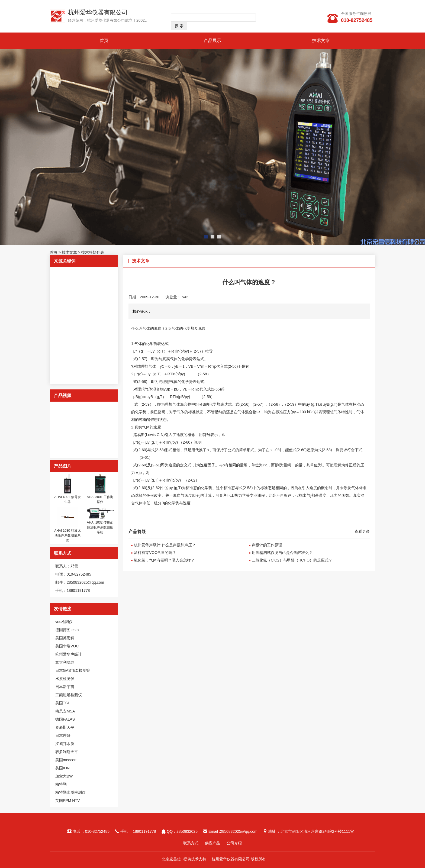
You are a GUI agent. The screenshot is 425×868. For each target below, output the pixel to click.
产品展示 (212, 41)
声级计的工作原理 (267, 545)
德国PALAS (65, 719)
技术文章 (321, 41)
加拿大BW (64, 776)
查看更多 (362, 531)
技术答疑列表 (93, 252)
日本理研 (63, 735)
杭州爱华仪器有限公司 (98, 12)
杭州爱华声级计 (69, 654)
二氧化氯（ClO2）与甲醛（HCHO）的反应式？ (292, 560)
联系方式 (191, 843)
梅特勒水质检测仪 (70, 792)
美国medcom (66, 760)
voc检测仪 (64, 622)
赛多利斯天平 (67, 752)
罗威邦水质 (65, 744)
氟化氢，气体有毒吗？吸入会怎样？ (164, 560)
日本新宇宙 (65, 687)
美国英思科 (65, 638)
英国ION (62, 768)
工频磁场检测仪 (69, 695)
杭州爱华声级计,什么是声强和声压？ (165, 545)
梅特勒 (61, 784)
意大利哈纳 (65, 662)
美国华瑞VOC (67, 646)
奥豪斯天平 (65, 727)
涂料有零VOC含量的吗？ (155, 553)
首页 (104, 41)
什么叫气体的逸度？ (148, 328)
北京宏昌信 (171, 859)
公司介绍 (234, 843)
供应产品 (212, 843)
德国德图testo (67, 630)
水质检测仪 (65, 679)
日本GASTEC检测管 (73, 670)
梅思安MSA (65, 711)
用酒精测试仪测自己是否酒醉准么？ (282, 553)
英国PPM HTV (67, 801)
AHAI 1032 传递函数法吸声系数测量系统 (100, 527)
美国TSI (62, 703)
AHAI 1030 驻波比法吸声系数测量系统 (67, 535)
